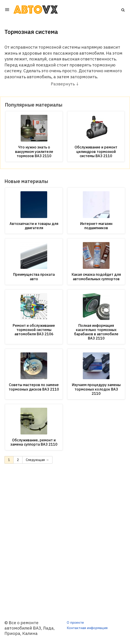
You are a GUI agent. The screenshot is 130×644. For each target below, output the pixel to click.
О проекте (75, 622)
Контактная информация (87, 628)
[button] (123, 10)
